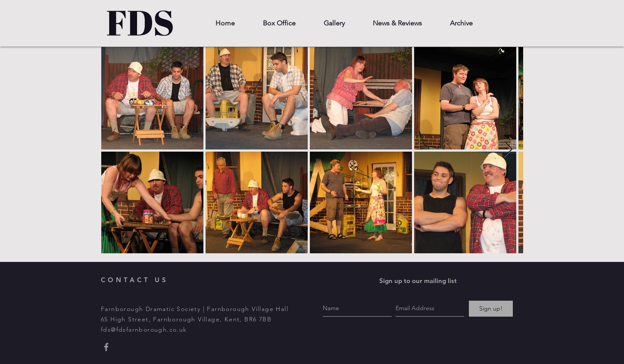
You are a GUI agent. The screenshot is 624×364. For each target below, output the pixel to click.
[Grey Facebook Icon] (106, 347)
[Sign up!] (491, 309)
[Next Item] (508, 150)
